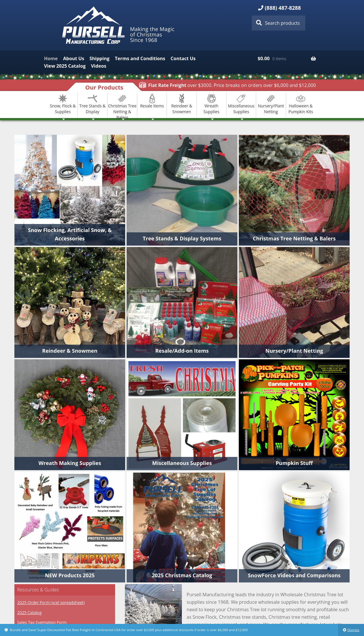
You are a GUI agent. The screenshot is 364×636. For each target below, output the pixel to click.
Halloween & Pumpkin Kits (301, 104)
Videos (99, 66)
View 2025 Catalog (65, 66)
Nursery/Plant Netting (271, 104)
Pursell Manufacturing (119, 25)
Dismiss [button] (353, 630)
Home (51, 58)
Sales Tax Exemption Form (42, 622)
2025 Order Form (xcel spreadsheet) (51, 602)
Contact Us (183, 58)
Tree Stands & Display (93, 104)
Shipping (99, 58)
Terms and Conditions (140, 58)
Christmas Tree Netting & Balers (122, 105)
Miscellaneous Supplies (241, 104)
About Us (74, 58)
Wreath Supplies (211, 104)
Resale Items (152, 101)
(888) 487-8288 (283, 8)
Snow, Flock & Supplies (63, 104)
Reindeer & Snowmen (182, 104)
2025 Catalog (29, 613)
